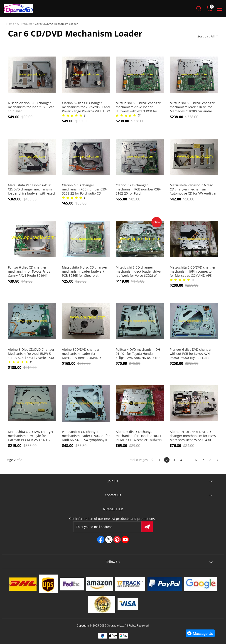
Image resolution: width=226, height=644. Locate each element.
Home (10, 24)
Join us (113, 481)
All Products (25, 24)
